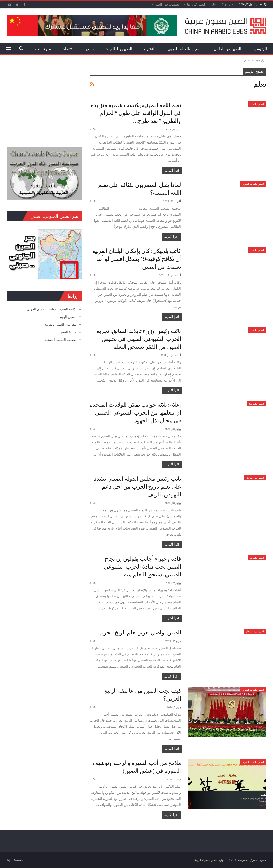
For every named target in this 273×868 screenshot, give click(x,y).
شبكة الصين (68, 332)
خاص (90, 49)
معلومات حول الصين (167, 4)
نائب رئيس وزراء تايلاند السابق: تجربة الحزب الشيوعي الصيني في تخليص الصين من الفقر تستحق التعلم (139, 339)
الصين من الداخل (228, 49)
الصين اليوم (68, 317)
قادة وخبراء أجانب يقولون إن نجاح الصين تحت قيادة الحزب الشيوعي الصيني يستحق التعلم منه (143, 567)
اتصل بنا (213, 4)
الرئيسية (260, 49)
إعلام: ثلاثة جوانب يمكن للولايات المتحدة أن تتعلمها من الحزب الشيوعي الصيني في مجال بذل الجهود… (135, 413)
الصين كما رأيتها (196, 4)
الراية (10, 860)
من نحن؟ (227, 4)
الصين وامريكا (257, 404)
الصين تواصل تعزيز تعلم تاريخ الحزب (140, 633)
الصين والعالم (121, 49)
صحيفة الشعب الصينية (61, 340)
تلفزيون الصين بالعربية (60, 324)
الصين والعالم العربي (185, 49)
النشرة (150, 49)
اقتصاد (68, 49)
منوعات (44, 49)
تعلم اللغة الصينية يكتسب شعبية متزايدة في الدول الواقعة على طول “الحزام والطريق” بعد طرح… (136, 113)
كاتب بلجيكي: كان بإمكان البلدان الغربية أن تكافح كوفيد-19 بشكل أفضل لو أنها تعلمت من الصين (137, 259)
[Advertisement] (44, 101)
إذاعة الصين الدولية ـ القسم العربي (51, 309)
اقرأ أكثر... (172, 171)
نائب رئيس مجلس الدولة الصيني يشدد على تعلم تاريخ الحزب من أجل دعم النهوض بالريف (137, 487)
